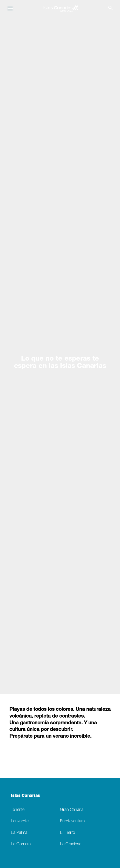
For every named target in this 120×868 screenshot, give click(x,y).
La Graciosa (71, 844)
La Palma (19, 833)
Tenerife (18, 810)
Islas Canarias (25, 796)
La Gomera (21, 844)
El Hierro (68, 833)
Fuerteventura (72, 821)
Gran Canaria (72, 810)
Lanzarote (20, 821)
